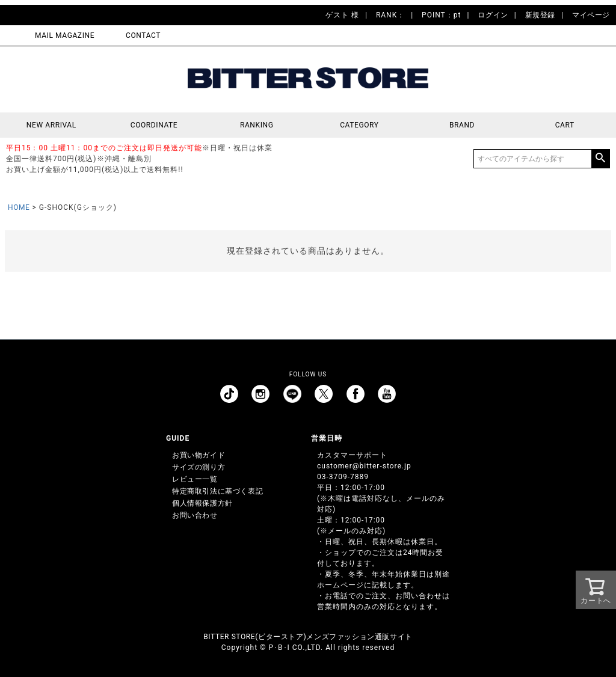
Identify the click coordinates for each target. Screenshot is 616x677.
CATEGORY (359, 125)
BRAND (462, 125)
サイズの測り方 (199, 467)
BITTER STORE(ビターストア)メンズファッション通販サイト (308, 637)
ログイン (493, 15)
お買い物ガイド (199, 455)
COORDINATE (154, 125)
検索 (600, 159)
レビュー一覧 (195, 479)
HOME (19, 207)
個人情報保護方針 (202, 503)
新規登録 (540, 15)
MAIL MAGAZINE (65, 35)
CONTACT (143, 35)
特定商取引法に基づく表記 (217, 491)
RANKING (257, 125)
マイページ (591, 15)
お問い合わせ (195, 515)
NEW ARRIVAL (51, 125)
